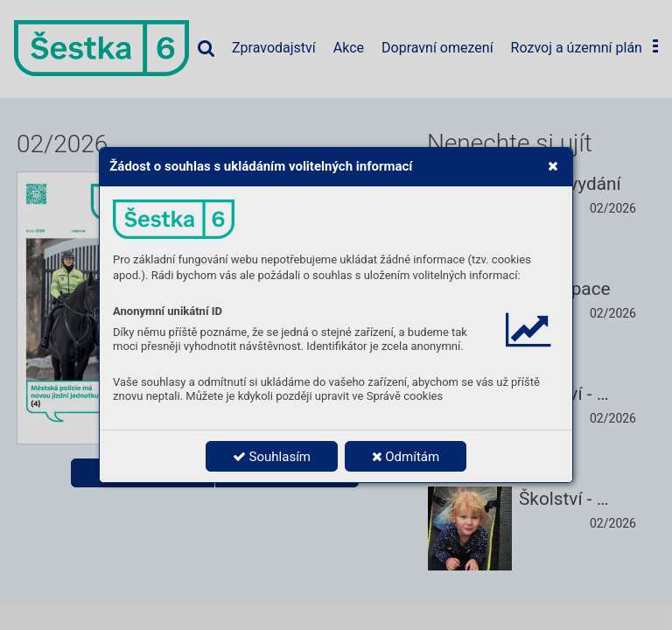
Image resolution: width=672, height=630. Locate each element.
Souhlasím (272, 457)
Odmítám (406, 457)
